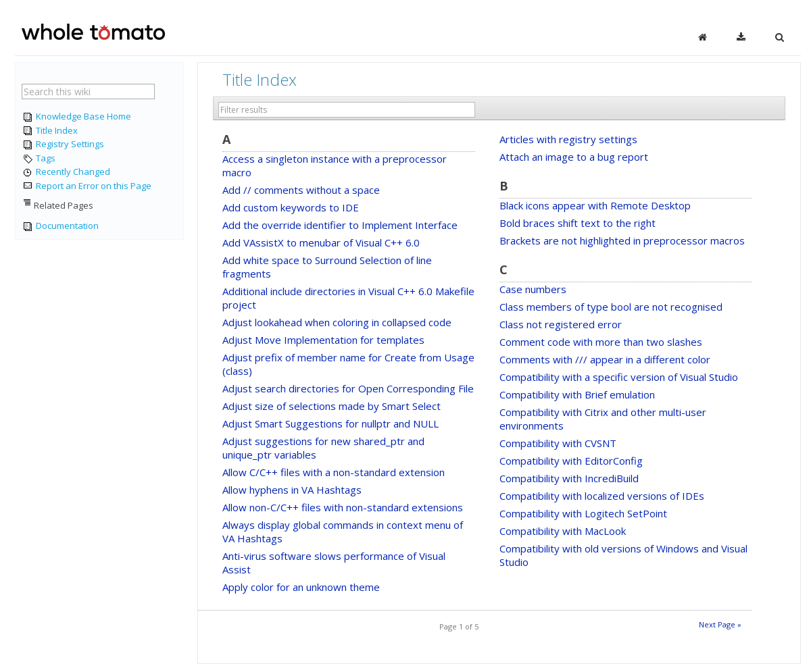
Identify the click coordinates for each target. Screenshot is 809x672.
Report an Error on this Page (87, 186)
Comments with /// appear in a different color (605, 359)
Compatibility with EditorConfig (571, 461)
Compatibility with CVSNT (558, 443)
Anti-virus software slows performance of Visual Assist (334, 563)
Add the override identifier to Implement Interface (340, 225)
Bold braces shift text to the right (578, 223)
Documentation (60, 226)
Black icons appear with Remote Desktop (595, 205)
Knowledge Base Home (76, 117)
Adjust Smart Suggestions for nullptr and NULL (330, 423)
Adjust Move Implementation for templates (323, 340)
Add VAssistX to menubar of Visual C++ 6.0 (321, 242)
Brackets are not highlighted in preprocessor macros (622, 240)
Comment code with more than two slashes (601, 342)
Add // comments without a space (301, 190)
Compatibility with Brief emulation (577, 394)
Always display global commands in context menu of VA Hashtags (343, 532)
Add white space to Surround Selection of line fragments (327, 267)
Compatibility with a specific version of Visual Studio (619, 377)
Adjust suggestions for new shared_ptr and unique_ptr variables (323, 448)
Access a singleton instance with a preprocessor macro (335, 165)
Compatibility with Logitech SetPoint (583, 513)
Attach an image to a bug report (574, 157)
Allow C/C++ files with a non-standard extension (334, 472)
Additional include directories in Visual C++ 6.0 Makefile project (348, 298)
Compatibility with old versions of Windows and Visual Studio (623, 555)
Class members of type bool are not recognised (611, 307)
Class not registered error (561, 324)
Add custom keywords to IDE (291, 207)
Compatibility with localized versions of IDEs (602, 496)
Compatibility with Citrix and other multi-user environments (603, 419)
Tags (39, 159)
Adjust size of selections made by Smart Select (332, 406)
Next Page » (720, 624)
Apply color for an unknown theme (301, 587)
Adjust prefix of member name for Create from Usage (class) (348, 364)
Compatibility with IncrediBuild (569, 478)
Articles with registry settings (568, 139)
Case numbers (533, 289)
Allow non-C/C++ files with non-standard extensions (343, 507)
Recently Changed (66, 172)
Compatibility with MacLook (563, 531)
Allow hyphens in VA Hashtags (292, 490)
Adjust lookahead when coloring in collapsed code (337, 322)
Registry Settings (63, 145)
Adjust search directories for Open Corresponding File (348, 388)
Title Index (50, 131)
